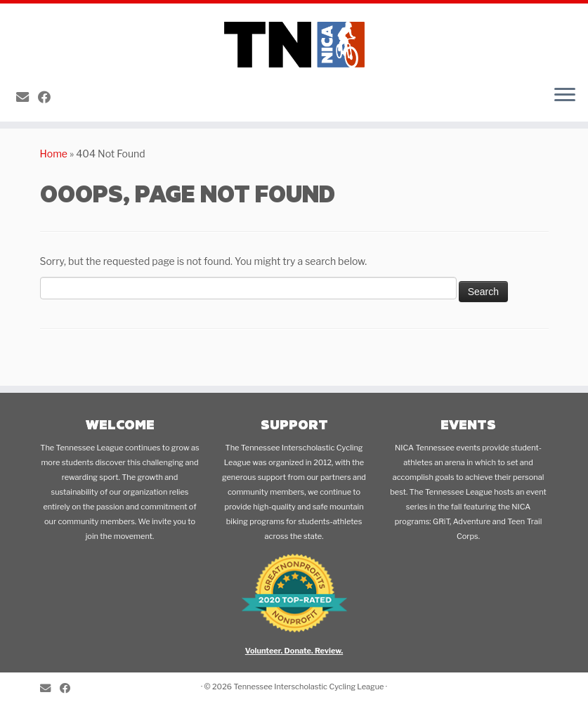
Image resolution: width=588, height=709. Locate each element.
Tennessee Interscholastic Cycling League (308, 687)
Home (54, 154)
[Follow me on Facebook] (49, 97)
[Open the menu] (565, 96)
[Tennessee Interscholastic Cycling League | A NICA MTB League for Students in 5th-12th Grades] (294, 39)
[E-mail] (27, 97)
